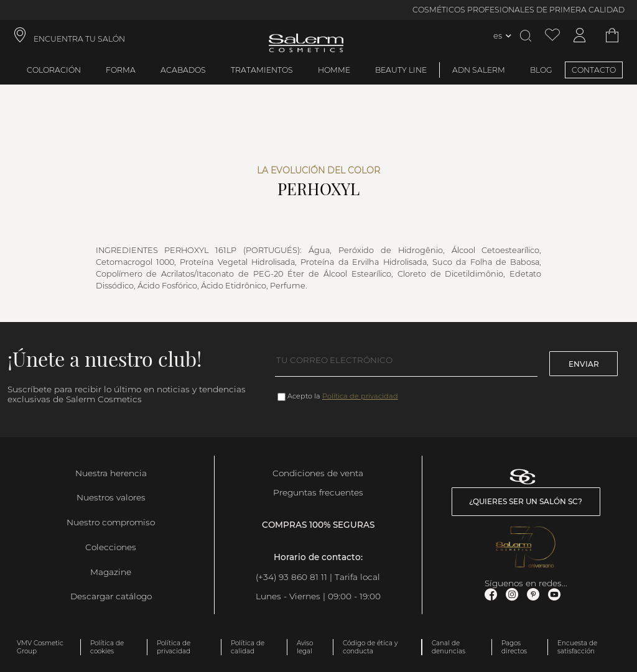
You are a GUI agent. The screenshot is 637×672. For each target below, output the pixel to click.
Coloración (54, 70)
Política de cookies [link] (107, 647)
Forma (121, 70)
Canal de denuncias (449, 647)
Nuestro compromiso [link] (111, 522)
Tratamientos (262, 70)
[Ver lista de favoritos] (552, 36)
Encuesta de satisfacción (577, 647)
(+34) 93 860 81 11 (291, 577)
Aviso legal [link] (305, 647)
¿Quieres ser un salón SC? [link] (526, 501)
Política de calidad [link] (248, 647)
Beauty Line (401, 70)
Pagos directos (514, 647)
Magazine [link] (111, 572)
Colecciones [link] (111, 547)
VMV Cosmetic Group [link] (40, 647)
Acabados (183, 70)
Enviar (584, 364)
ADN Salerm (479, 70)
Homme (334, 70)
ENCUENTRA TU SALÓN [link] (79, 39)
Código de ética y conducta (370, 647)
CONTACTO (594, 70)
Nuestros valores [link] (111, 497)
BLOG (541, 70)
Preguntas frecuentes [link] (318, 492)
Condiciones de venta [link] (318, 473)
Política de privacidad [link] (174, 647)
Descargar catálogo (111, 596)
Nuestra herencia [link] (111, 473)
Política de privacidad (360, 396)
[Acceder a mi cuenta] (580, 36)
